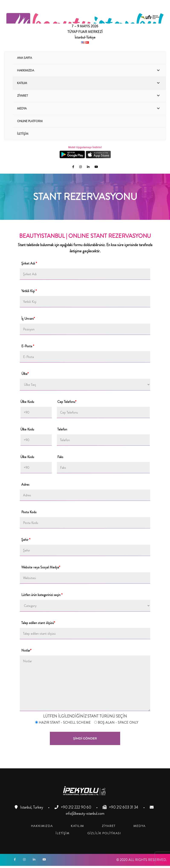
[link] (42, 826)
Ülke (26, 374)
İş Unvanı (29, 319)
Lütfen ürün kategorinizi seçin (43, 595)
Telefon (63, 429)
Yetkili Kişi (30, 291)
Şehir (27, 540)
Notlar (27, 651)
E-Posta (28, 346)
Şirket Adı (30, 263)
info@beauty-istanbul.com (85, 813)
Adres (25, 484)
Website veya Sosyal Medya (41, 567)
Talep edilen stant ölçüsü (39, 623)
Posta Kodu (29, 512)
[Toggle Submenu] (158, 70)
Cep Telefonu (67, 402)
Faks (61, 457)
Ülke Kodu (28, 402)
